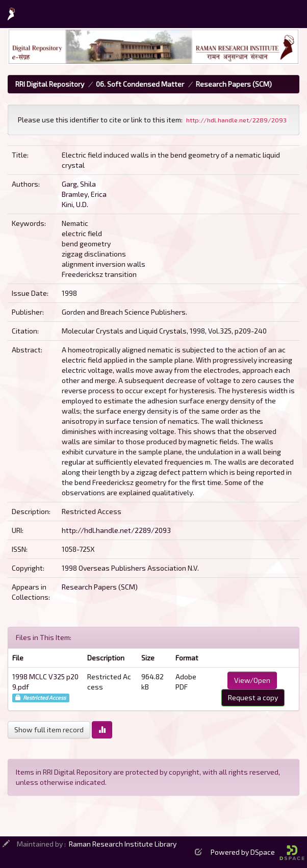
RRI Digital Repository (50, 84)
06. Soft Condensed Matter (140, 84)
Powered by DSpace (258, 852)
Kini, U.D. (75, 204)
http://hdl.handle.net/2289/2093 (116, 530)
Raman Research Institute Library (123, 844)
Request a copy (253, 697)
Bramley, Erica (84, 194)
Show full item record (49, 730)
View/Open (252, 680)
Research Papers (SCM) (234, 84)
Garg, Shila (79, 184)
